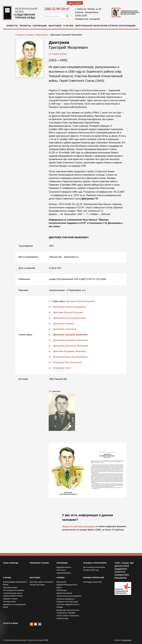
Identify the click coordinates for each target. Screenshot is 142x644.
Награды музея (9, 601)
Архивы (30, 35)
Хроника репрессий (93, 578)
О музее (69, 26)
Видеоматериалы (64, 567)
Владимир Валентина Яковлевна (70, 357)
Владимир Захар (62, 368)
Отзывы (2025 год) (91, 570)
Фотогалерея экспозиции (13, 590)
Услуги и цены (11, 623)
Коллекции (40, 26)
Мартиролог (42, 35)
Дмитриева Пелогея (64, 324)
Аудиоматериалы (64, 573)
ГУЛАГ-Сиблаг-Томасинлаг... (68, 616)
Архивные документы (65, 599)
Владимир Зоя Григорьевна (67, 362)
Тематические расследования (69, 596)
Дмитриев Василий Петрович (68, 312)
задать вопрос (75, 3)
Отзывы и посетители (95, 563)
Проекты (25, 26)
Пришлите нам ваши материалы (79, 526)
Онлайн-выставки (37, 585)
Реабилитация (62, 618)
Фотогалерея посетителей (94, 567)
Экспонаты (61, 570)
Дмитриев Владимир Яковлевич (70, 351)
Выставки (55, 26)
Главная (20, 35)
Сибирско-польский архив (67, 602)
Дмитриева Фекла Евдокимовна (70, 318)
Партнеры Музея (10, 587)
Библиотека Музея (64, 593)
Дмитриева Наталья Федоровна (70, 307)
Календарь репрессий (92, 582)
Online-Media (127, 640)
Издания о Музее (10, 599)
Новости (12, 26)
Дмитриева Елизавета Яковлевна (71, 340)
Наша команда (11, 563)
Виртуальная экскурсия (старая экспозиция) (106, 26)
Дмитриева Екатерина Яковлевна (71, 346)
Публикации (62, 590)
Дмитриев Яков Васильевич (80, 301)
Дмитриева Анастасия (65, 329)
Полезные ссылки (39, 563)
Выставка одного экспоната (41, 582)
